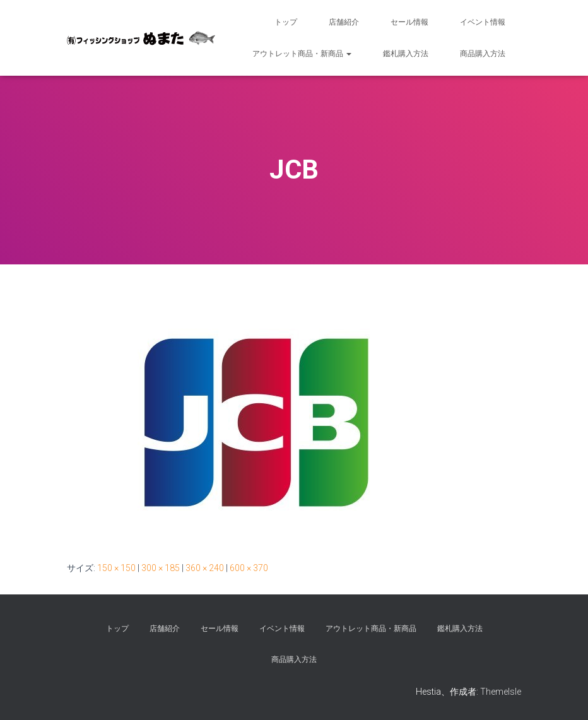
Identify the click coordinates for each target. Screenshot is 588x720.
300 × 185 (161, 568)
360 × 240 (205, 568)
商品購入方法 (483, 54)
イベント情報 (483, 22)
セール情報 (409, 22)
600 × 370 (249, 568)
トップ (286, 22)
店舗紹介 (344, 22)
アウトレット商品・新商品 (302, 54)
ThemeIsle (501, 692)
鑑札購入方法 (406, 54)
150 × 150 (116, 568)
